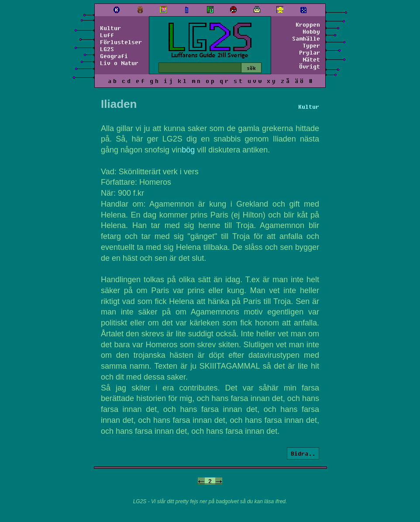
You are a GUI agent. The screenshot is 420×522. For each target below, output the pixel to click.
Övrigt (310, 66)
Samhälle (306, 38)
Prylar (310, 52)
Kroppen (308, 24)
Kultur (110, 28)
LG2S (107, 49)
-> (219, 481)
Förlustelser (121, 42)
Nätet (311, 59)
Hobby (311, 31)
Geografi (114, 56)
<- (201, 481)
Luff (107, 35)
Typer (311, 45)
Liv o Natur (119, 63)
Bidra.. (303, 453)
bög (188, 150)
